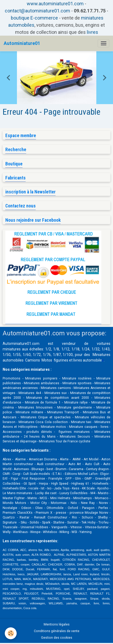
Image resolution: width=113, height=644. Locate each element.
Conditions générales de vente (57, 631)
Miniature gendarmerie (74, 407)
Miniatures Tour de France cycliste (65, 441)
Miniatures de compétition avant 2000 (59, 398)
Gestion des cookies (57, 638)
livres (92, 32)
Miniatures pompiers (41, 378)
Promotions (12, 378)
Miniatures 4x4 (30, 393)
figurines (61, 360)
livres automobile (88, 360)
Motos (47, 360)
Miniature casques (83, 427)
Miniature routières (77, 378)
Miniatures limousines (35, 407)
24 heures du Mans (40, 437)
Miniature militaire (29, 412)
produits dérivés (39, 432)
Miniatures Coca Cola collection (43, 422)
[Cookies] (11, 633)
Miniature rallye (76, 402)
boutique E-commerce (34, 18)
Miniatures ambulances (42, 383)
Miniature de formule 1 (43, 402)
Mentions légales (57, 624)
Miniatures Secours (75, 437)
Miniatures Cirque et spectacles (46, 417)
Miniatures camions (56, 388)
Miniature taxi (81, 422)
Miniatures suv (56, 393)
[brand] (22, 43)
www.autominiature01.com (55, 4)
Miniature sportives (77, 383)
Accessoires (12, 432)
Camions (33, 360)
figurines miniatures (73, 432)
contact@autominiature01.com (37, 11)
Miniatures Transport (63, 412)
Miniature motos (53, 427)
